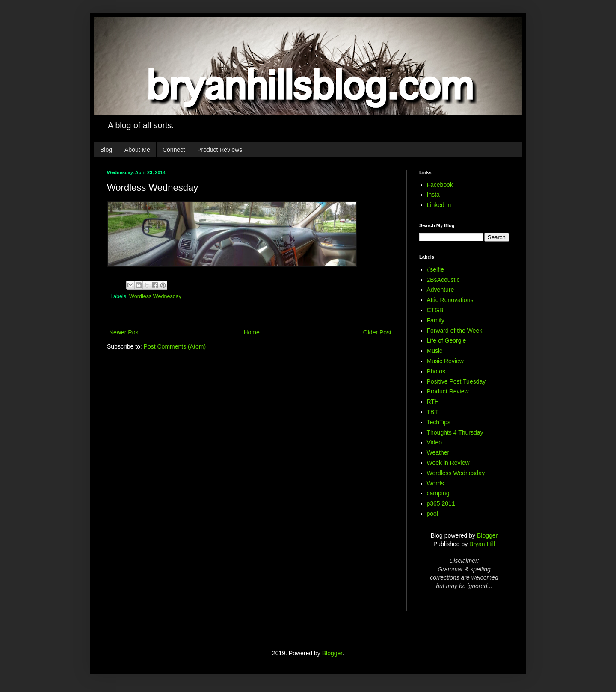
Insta (433, 195)
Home (251, 332)
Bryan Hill (482, 544)
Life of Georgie (447, 340)
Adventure (441, 290)
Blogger (487, 535)
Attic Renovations (450, 300)
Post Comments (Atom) (175, 346)
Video (435, 442)
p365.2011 (441, 503)
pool (432, 514)
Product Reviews (220, 150)
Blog (106, 150)
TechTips (439, 422)
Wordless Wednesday (155, 296)
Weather (438, 452)
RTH (433, 402)
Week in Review (448, 463)
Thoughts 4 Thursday (455, 432)
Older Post (377, 332)
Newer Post (124, 332)
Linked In (439, 205)
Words (435, 483)
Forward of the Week (455, 331)
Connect (174, 150)
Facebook (440, 185)
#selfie (435, 269)
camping (438, 493)
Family (436, 320)
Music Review (445, 361)
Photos (436, 371)
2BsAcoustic (443, 280)
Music (435, 351)
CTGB (435, 310)
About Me (137, 150)
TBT (432, 412)
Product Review (448, 391)
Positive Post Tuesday (456, 381)
